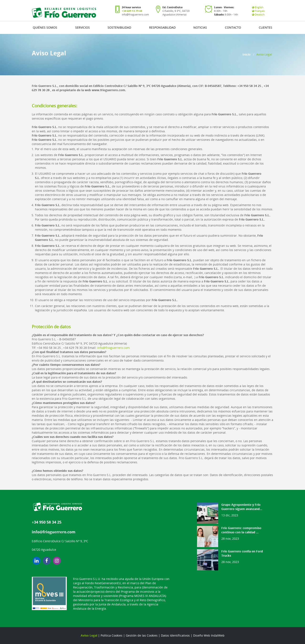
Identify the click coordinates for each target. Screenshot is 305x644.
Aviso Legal (89, 635)
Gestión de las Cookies (142, 635)
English (258, 7)
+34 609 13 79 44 (132, 11)
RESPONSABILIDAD (162, 27)
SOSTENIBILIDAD (119, 27)
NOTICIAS (200, 27)
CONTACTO (233, 27)
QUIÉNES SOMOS (45, 27)
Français (258, 11)
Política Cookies (112, 635)
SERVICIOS (82, 27)
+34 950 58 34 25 (47, 522)
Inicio (247, 54)
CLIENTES (265, 27)
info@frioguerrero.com (135, 15)
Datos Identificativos (175, 635)
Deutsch (258, 15)
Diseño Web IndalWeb (209, 635)
